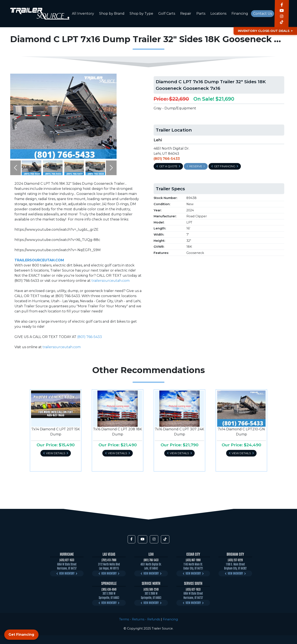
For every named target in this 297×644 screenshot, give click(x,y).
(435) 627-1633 (67, 560)
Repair (186, 14)
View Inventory (67, 573)
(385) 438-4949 (109, 589)
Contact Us (263, 14)
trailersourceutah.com (111, 281)
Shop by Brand (112, 14)
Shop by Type (141, 14)
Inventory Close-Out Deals (264, 31)
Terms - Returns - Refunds (140, 619)
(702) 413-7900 (109, 560)
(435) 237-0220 (235, 560)
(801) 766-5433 (90, 337)
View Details (56, 453)
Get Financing (225, 166)
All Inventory (83, 14)
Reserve (196, 166)
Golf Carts (167, 14)
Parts (201, 14)
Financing (240, 14)
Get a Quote (168, 166)
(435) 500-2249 (151, 589)
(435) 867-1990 (193, 560)
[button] (16, 168)
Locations (218, 14)
